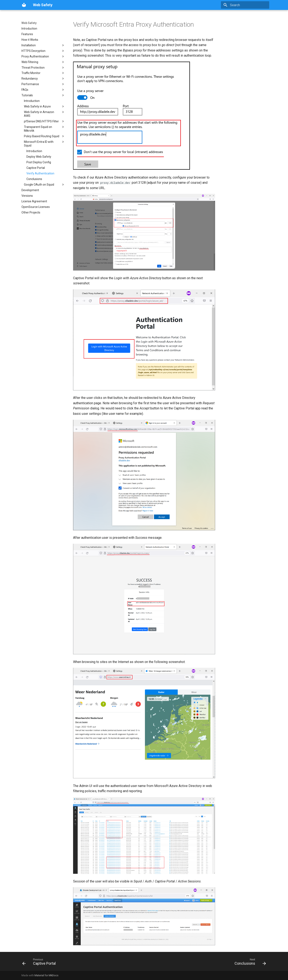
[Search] (245, 5)
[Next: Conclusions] (249, 963)
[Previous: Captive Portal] (40, 963)
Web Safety (29, 23)
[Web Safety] (24, 5)
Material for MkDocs (46, 975)
